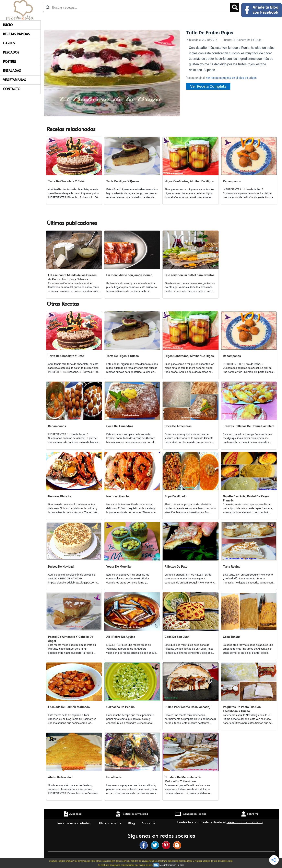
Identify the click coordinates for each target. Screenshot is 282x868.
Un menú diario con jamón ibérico (129, 275)
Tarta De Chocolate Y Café (66, 181)
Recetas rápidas (16, 34)
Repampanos (232, 181)
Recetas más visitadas (74, 823)
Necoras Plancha (60, 496)
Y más (181, 865)
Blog (132, 823)
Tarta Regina (232, 567)
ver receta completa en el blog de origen (231, 78)
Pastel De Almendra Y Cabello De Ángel (71, 639)
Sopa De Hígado (176, 496)
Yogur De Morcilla (119, 567)
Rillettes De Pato (176, 567)
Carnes (9, 43)
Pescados (11, 53)
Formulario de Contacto (245, 822)
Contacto (12, 89)
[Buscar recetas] (137, 7)
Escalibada (114, 777)
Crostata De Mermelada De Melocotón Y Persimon (183, 779)
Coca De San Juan (177, 637)
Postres (10, 62)
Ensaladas (12, 71)
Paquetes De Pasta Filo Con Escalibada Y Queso (242, 709)
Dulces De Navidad (61, 567)
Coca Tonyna (232, 637)
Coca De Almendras (120, 426)
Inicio (8, 25)
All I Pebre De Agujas (121, 637)
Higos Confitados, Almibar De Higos (189, 181)
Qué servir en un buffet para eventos (189, 275)
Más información (168, 865)
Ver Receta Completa (208, 86)
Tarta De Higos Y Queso (123, 181)
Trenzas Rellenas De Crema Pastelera (249, 426)
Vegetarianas (14, 80)
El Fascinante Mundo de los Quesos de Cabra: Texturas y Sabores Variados (72, 277)
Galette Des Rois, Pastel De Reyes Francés (246, 498)
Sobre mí (148, 823)
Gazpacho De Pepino (121, 707)
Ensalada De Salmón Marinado (69, 707)
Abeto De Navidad (60, 777)
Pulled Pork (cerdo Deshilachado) (187, 707)
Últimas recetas (110, 823)
